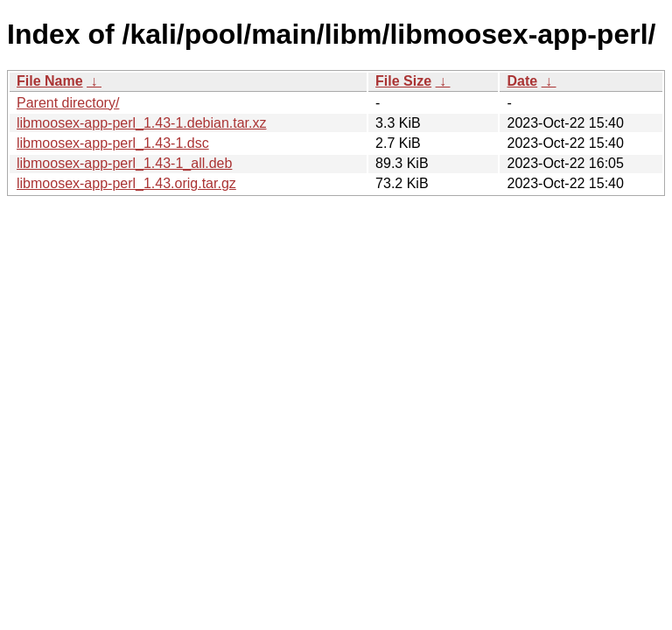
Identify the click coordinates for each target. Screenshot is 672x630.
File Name (50, 81)
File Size (403, 81)
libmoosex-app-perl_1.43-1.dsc (113, 143)
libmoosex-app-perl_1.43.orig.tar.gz (126, 183)
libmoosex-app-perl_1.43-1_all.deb (124, 163)
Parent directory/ (68, 103)
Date (522, 81)
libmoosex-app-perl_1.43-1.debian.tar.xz (142, 123)
